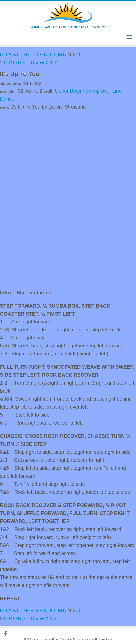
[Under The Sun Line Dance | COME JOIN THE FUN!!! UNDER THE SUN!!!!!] (68, 13)
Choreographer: (11, 84)
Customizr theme (103, 639)
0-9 (4, 55)
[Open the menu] (129, 37)
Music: (4, 108)
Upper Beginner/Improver (83, 91)
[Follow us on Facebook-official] (7, 634)
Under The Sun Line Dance (45, 639)
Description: (8, 92)
